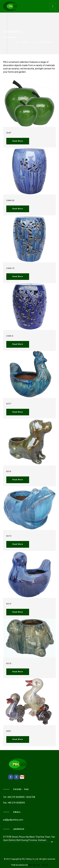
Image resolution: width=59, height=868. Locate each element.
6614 (9, 536)
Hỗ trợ (45, 865)
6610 (9, 663)
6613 (9, 604)
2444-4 (10, 336)
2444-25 (10, 200)
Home (25, 42)
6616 (9, 471)
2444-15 (10, 268)
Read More (18, 141)
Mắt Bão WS (34, 865)
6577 (9, 404)
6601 (9, 731)
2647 (9, 133)
